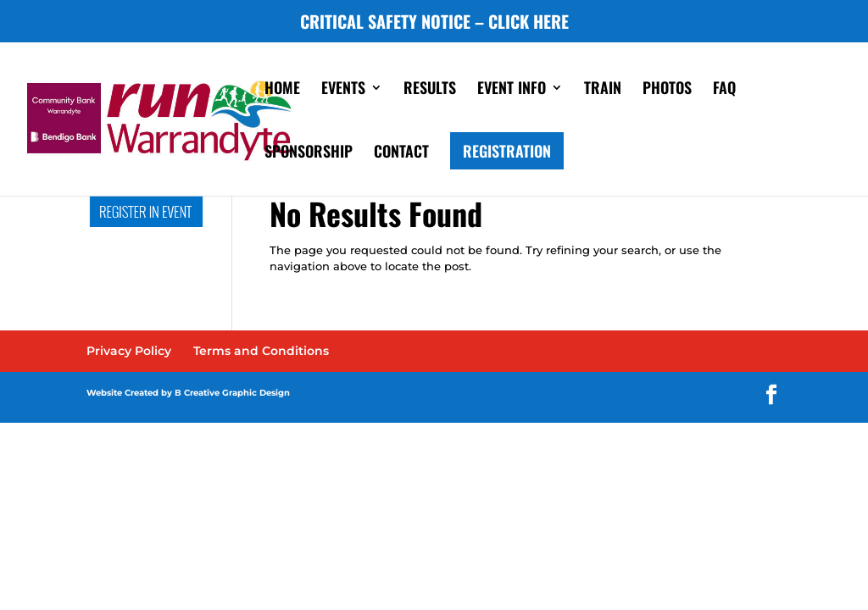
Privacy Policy (129, 351)
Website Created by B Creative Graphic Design (188, 393)
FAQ (724, 90)
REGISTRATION (507, 151)
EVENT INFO (512, 90)
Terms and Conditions (261, 351)
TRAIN (603, 90)
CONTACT (401, 153)
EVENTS (343, 90)
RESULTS (430, 90)
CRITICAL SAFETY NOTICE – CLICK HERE (434, 23)
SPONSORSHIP (309, 153)
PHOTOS (667, 90)
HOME (282, 90)
